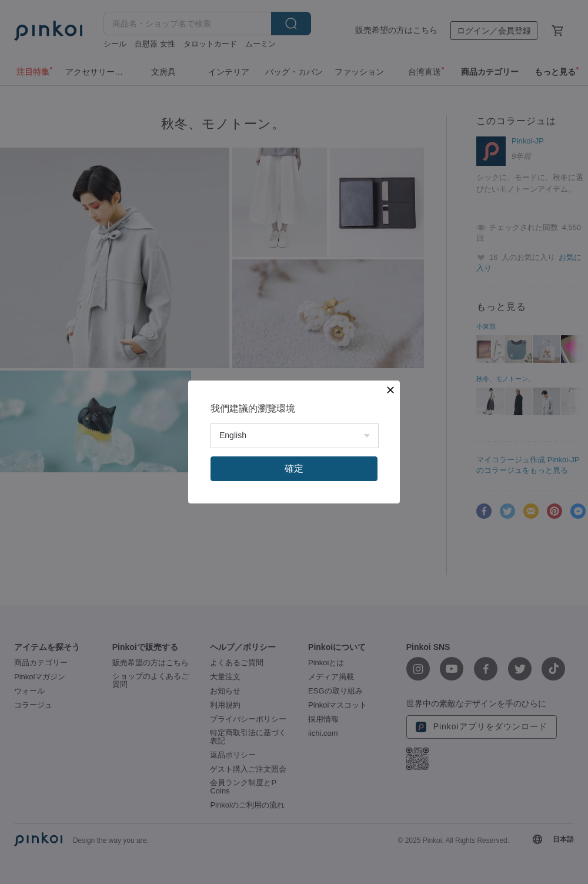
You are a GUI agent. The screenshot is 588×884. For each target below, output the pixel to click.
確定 (294, 468)
